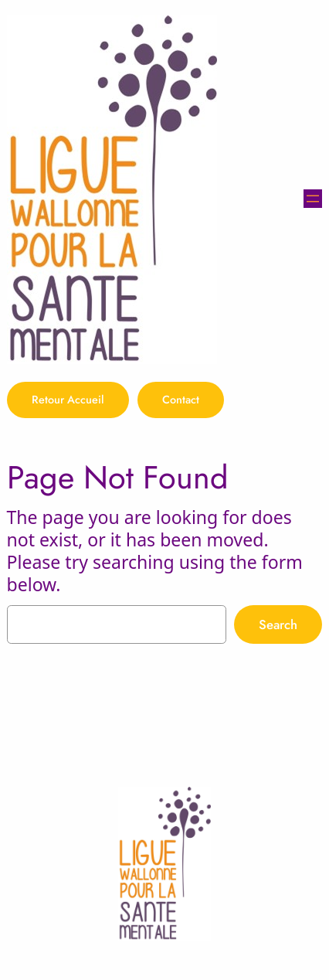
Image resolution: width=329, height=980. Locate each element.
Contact (181, 400)
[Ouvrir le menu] (313, 199)
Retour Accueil (68, 400)
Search (278, 624)
